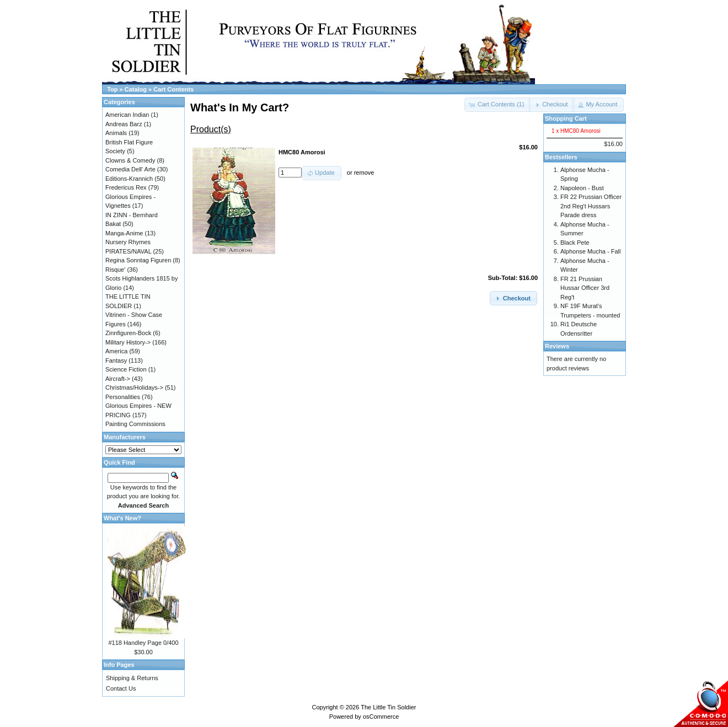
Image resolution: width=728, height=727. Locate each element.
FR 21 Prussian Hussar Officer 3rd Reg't (585, 288)
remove (364, 173)
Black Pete (575, 243)
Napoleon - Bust (582, 188)
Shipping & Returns (132, 678)
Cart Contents (173, 89)
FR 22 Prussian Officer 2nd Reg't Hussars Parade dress (591, 206)
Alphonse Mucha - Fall (590, 251)
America (116, 351)
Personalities (123, 397)
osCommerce (381, 717)
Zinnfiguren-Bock (128, 333)
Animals (116, 133)
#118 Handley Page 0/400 (143, 643)
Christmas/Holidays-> (134, 387)
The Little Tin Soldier (388, 707)
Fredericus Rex (126, 187)
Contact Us (121, 688)
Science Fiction (126, 369)
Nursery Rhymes (128, 242)
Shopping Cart (566, 119)
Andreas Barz (124, 124)
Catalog (136, 89)
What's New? (122, 518)
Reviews (557, 346)
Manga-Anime (124, 233)
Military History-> (128, 342)
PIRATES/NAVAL (128, 251)
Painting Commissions (135, 424)
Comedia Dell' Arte (130, 169)
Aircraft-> (118, 379)
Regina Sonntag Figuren (138, 260)
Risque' (115, 270)
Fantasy (116, 360)
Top (112, 89)
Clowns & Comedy (130, 160)
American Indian (127, 115)
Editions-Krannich (129, 179)
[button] (552, 105)
